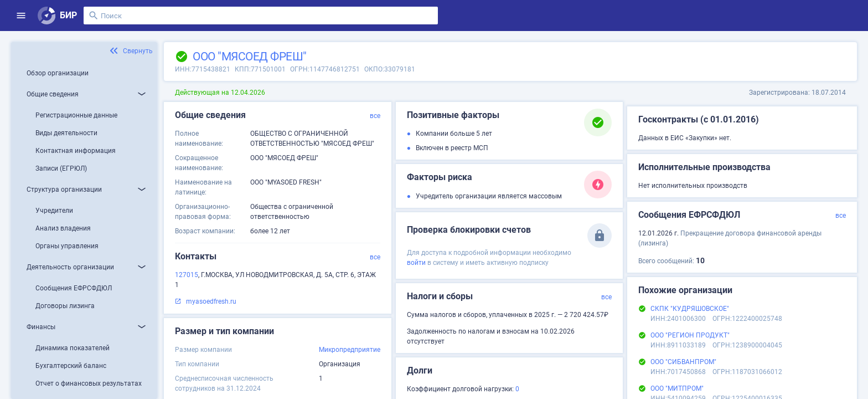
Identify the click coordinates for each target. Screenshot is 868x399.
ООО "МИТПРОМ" (677, 388)
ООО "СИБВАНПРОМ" (683, 362)
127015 (187, 275)
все (375, 116)
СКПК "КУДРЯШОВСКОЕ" (690, 309)
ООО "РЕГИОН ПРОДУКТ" (690, 335)
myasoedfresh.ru (211, 301)
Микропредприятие (350, 350)
